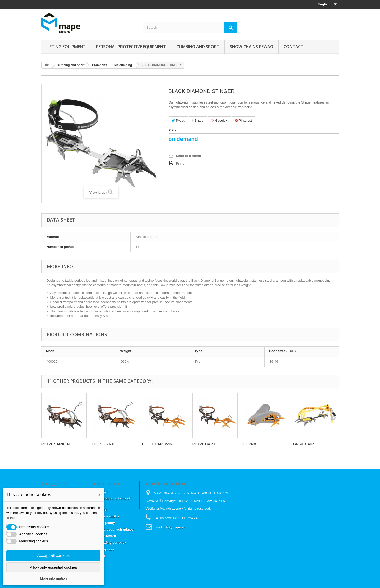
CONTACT (294, 47)
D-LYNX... (251, 444)
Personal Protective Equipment (131, 47)
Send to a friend (189, 156)
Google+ (219, 120)
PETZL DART (204, 444)
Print (180, 163)
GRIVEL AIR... (305, 444)
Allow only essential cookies (53, 567)
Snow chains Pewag (252, 47)
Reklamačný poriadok (109, 543)
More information (53, 578)
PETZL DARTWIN (157, 444)
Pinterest (244, 120)
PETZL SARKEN (56, 444)
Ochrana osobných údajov (113, 529)
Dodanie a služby (106, 516)
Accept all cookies (53, 556)
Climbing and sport (198, 47)
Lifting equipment (66, 47)
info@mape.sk (174, 527)
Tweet (178, 120)
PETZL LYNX (103, 444)
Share (198, 120)
